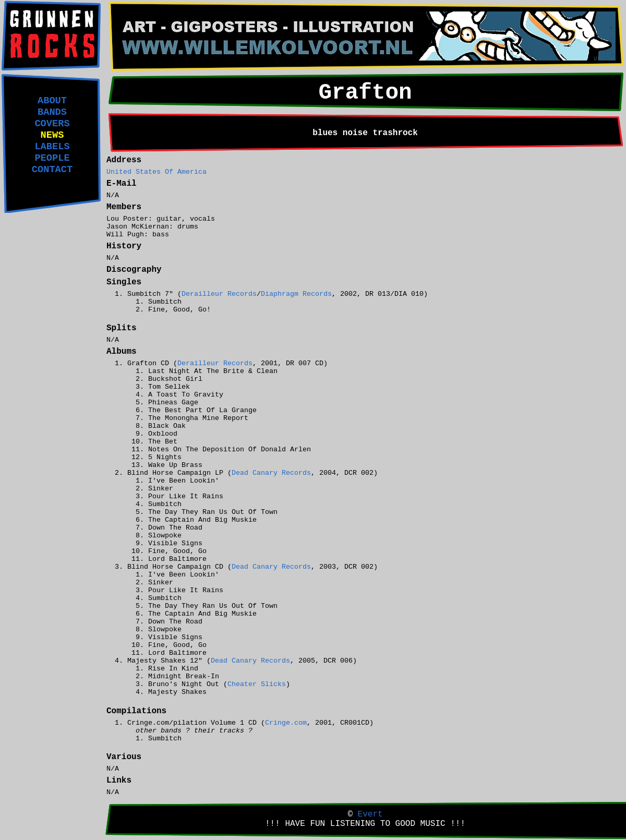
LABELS (52, 147)
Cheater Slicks (257, 684)
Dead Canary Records (271, 473)
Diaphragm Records (296, 294)
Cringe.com (286, 723)
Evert (370, 814)
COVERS (52, 124)
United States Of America (156, 172)
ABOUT (52, 101)
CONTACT (52, 170)
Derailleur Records (219, 294)
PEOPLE (52, 158)
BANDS (52, 112)
